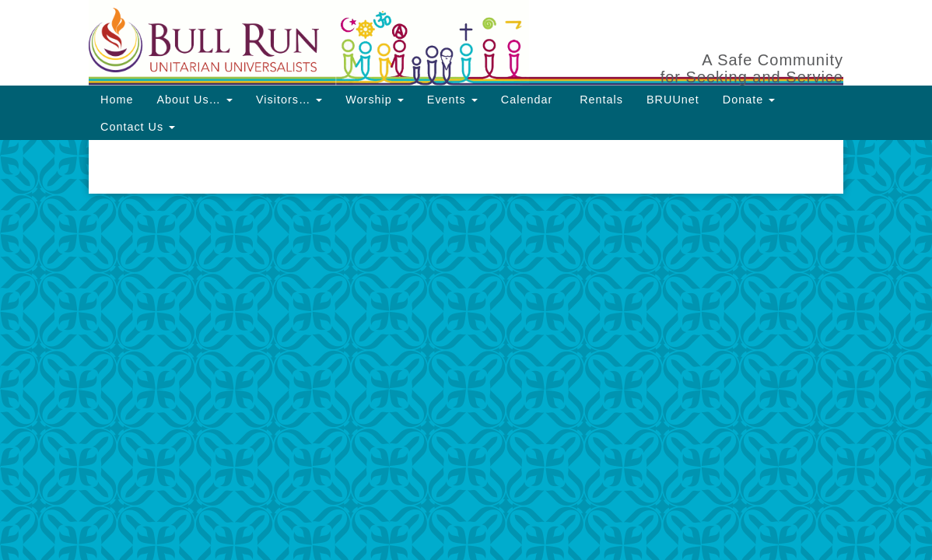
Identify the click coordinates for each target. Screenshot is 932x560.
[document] (466, 167)
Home (117, 100)
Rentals (599, 100)
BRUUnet (673, 100)
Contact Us (138, 127)
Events (452, 100)
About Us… (194, 100)
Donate (749, 100)
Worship (375, 100)
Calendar (527, 100)
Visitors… (289, 100)
